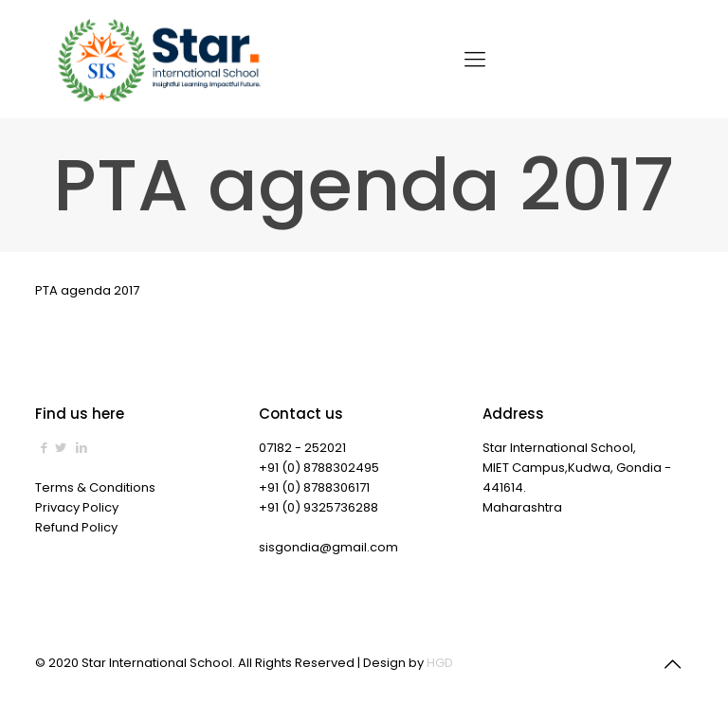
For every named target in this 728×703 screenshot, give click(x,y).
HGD (440, 663)
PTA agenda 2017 (87, 290)
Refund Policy (76, 527)
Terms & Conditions (95, 487)
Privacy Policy (77, 507)
